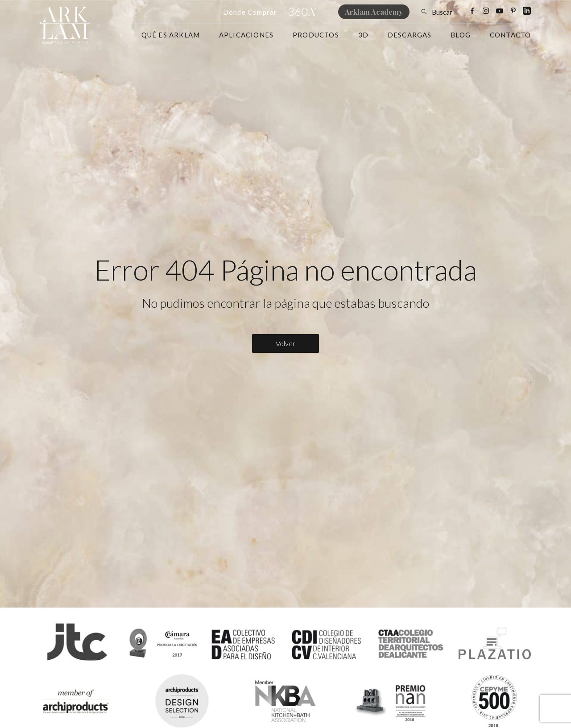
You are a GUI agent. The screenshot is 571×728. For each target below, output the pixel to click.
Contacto (511, 35)
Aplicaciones (246, 35)
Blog (461, 35)
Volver (285, 343)
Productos (316, 35)
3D (363, 35)
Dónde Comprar (250, 12)
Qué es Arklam (171, 35)
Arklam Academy (374, 12)
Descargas (410, 35)
